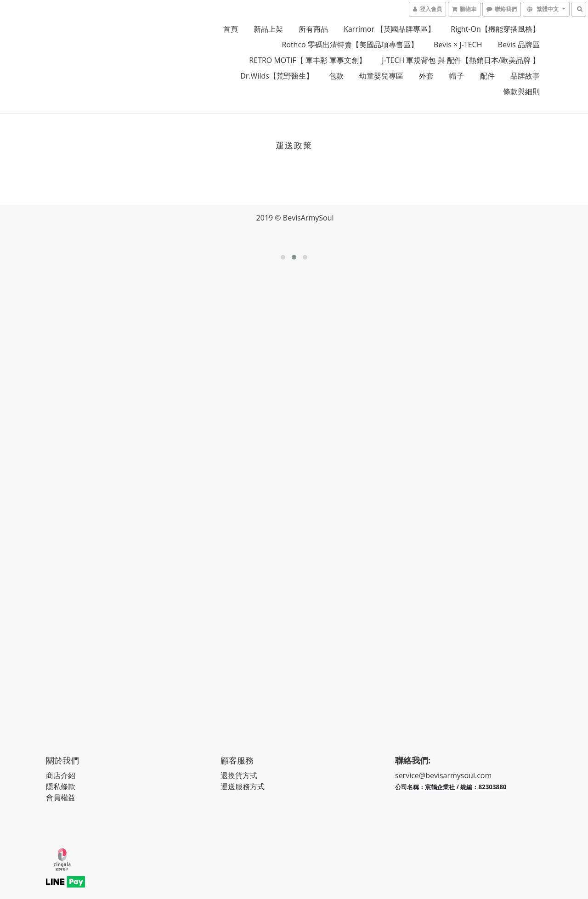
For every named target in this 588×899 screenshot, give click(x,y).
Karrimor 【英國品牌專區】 (389, 29)
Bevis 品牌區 (519, 45)
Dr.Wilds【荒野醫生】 (277, 76)
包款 (336, 76)
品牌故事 (525, 76)
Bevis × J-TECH (458, 45)
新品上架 (268, 29)
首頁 (231, 29)
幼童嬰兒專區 (381, 76)
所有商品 (313, 29)
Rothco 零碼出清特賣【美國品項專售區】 (350, 45)
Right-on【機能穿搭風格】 (495, 29)
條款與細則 (521, 91)
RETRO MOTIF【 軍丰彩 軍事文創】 (308, 60)
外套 (426, 76)
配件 (487, 76)
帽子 (457, 76)
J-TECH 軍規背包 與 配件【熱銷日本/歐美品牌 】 (461, 60)
